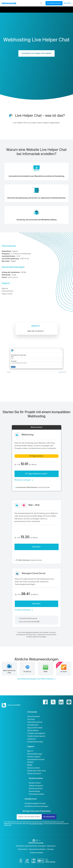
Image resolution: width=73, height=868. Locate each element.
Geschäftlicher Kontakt (36, 760)
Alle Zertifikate (33, 731)
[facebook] (45, 702)
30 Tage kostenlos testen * (37, 474)
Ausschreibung (34, 791)
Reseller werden (35, 783)
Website (5, 289)
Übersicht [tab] (36, 326)
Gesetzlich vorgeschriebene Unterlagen (31, 846)
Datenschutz (23, 849)
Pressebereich (33, 725)
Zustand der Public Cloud (37, 771)
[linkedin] (61, 702)
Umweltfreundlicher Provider (35, 804)
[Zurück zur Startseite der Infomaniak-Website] (9, 3)
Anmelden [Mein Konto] (67, 3)
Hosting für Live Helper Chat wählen (36, 53)
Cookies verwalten (36, 853)
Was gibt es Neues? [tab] (36, 331)
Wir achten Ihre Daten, (36, 824)
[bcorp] (21, 861)
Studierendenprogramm (36, 736)
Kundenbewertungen (35, 742)
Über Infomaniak (33, 717)
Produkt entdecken (23, 610)
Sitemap (50, 849)
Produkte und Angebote (36, 733)
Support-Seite (7, 294)
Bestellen (36, 547)
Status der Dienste (34, 774)
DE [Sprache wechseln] (38, 840)
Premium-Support (34, 757)
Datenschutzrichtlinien (37, 849)
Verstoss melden (34, 768)
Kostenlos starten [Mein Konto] (54, 3)
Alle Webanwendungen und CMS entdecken (36, 679)
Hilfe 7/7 (30, 751)
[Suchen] (41, 3)
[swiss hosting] (50, 861)
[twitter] (53, 702)
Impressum (32, 739)
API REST (30, 762)
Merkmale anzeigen (23, 480)
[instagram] (69, 702)
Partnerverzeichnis (36, 789)
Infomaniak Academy (37, 794)
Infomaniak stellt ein (35, 722)
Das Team (31, 719)
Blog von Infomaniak (35, 728)
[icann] (27, 861)
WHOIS (30, 765)
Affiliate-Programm (36, 786)
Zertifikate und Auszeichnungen (36, 806)
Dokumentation (7, 291)
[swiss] (34, 861)
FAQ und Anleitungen (35, 754)
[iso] (41, 861)
